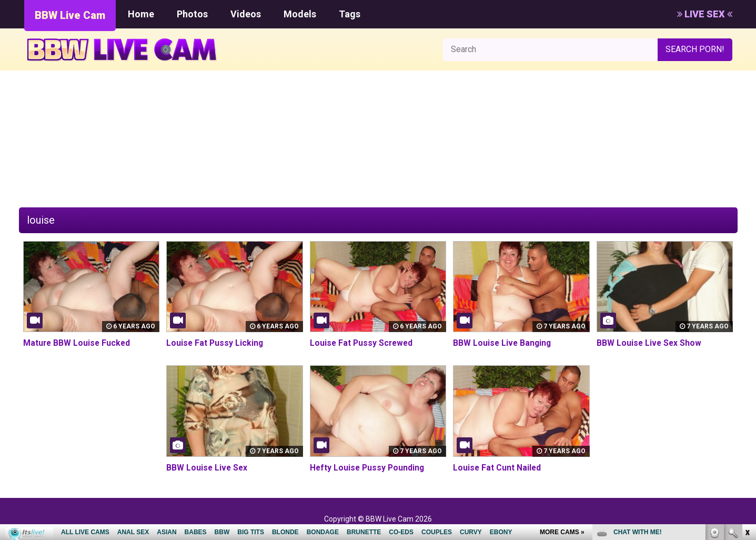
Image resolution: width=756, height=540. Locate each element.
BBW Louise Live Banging (503, 343)
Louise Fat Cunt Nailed (497, 468)
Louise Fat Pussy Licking (215, 343)
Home (141, 14)
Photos (192, 14)
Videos (246, 14)
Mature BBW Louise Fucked (78, 343)
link (747, 376)
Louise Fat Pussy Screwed (362, 343)
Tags (350, 14)
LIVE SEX (705, 14)
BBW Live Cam (70, 15)
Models (300, 14)
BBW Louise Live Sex (208, 468)
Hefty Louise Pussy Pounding (368, 468)
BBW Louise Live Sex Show (650, 343)
